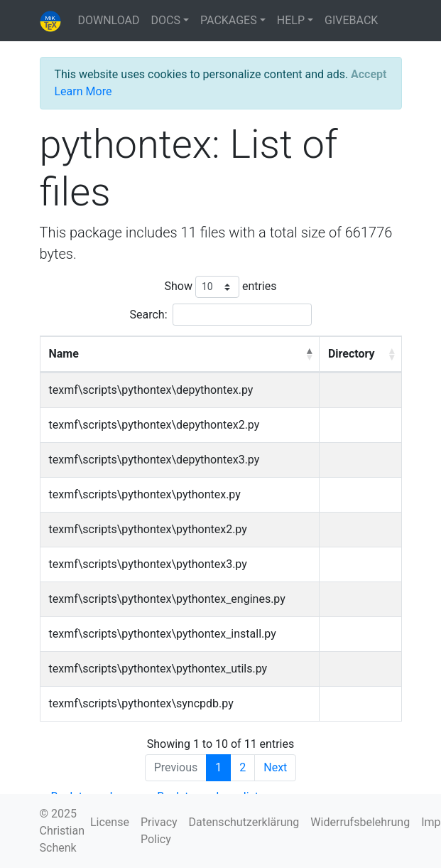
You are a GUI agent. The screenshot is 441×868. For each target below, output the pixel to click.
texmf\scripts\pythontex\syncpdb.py (141, 703)
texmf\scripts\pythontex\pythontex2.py (148, 529)
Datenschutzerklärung (244, 822)
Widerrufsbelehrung (360, 822)
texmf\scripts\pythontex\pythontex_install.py (163, 634)
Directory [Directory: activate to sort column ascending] (352, 354)
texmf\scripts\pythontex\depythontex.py (151, 390)
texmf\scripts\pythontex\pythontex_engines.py (167, 599)
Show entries (220, 287)
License (110, 822)
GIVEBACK (351, 20)
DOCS (166, 20)
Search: (220, 315)
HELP (291, 20)
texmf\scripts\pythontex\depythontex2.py (154, 425)
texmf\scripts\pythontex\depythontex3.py (154, 460)
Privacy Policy (159, 831)
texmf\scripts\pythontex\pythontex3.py (148, 564)
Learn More (83, 91)
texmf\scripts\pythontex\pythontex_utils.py (158, 669)
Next (275, 767)
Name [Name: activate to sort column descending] (64, 354)
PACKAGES (229, 20)
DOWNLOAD (109, 20)
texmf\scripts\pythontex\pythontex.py (145, 494)
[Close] (369, 75)
